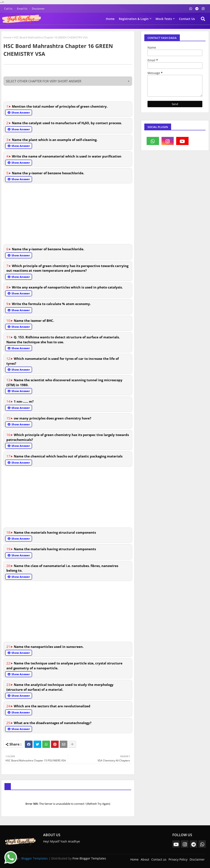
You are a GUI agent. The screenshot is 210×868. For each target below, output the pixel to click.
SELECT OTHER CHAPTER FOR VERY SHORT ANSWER (68, 81)
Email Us (23, 9)
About (145, 859)
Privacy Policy (178, 859)
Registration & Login (134, 19)
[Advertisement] (68, 213)
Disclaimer (38, 9)
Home (110, 19)
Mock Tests (164, 19)
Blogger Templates (35, 858)
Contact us (187, 19)
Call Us (9, 9)
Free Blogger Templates (89, 858)
